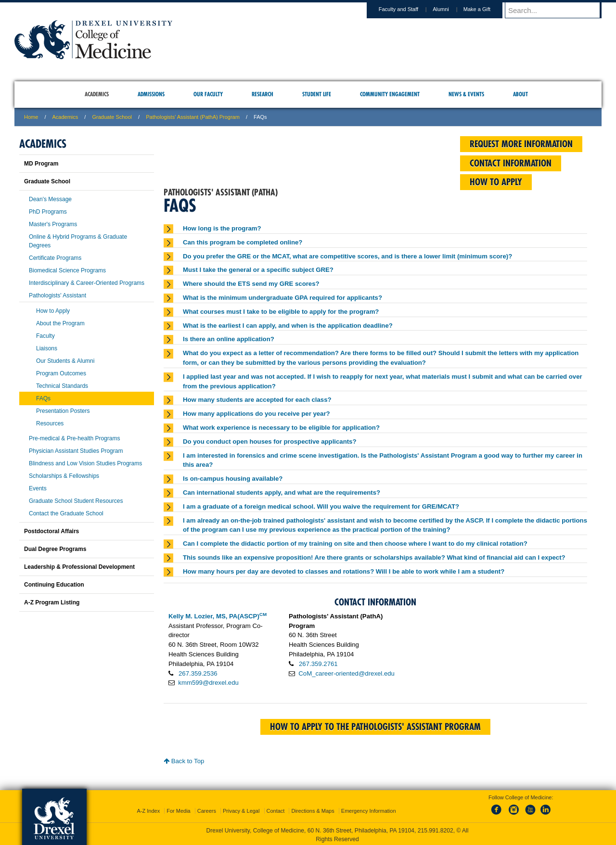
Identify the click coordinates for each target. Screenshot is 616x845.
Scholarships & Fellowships (64, 476)
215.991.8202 (436, 829)
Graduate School (112, 117)
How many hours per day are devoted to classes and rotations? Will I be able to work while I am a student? (344, 571)
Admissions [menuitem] (151, 94)
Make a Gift (486, 9)
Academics (65, 117)
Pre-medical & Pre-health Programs (74, 438)
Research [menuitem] (263, 94)
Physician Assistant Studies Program (76, 451)
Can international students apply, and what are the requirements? (282, 493)
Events (38, 488)
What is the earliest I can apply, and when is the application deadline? (288, 326)
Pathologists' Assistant (58, 295)
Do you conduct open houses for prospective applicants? (270, 442)
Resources (50, 423)
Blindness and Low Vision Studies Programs (85, 463)
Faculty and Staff (408, 9)
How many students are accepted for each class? (257, 400)
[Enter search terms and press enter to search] (558, 10)
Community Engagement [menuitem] (390, 94)
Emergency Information (369, 809)
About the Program (60, 323)
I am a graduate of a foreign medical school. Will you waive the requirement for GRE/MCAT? (321, 506)
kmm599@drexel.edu (208, 683)
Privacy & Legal (241, 809)
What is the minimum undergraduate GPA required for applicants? (282, 298)
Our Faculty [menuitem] (208, 94)
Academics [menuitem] (97, 94)
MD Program (41, 164)
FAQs (43, 398)
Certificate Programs (55, 258)
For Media (179, 809)
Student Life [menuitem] (317, 94)
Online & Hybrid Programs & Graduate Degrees (78, 241)
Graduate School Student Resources (76, 501)
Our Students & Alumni (65, 361)
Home (31, 117)
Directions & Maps (313, 809)
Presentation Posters (63, 411)
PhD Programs (48, 212)
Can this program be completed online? (243, 242)
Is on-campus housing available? (233, 479)
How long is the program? (222, 228)
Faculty (45, 336)
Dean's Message (50, 199)
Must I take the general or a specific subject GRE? (258, 270)
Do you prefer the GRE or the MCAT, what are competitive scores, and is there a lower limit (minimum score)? (347, 256)
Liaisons (47, 348)
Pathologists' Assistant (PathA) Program (193, 117)
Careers (207, 809)
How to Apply (53, 311)
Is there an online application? (229, 339)
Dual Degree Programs (55, 549)
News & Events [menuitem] (466, 94)
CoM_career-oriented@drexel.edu (346, 673)
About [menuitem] (520, 94)
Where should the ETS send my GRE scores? (251, 284)
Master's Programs (53, 224)
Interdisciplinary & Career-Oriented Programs (87, 283)
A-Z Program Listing (52, 602)
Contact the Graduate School (66, 513)
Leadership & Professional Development (79, 567)
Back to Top (184, 761)
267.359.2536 (198, 673)
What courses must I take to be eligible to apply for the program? (281, 312)
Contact (276, 809)
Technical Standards (62, 386)
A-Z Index (148, 809)
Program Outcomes (61, 373)
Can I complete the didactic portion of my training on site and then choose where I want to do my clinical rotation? (355, 544)
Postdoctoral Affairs (51, 531)
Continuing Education (54, 585)
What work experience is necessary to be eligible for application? (281, 428)
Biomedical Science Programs (67, 270)
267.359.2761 (318, 664)
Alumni (450, 9)
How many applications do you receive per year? (257, 414)
